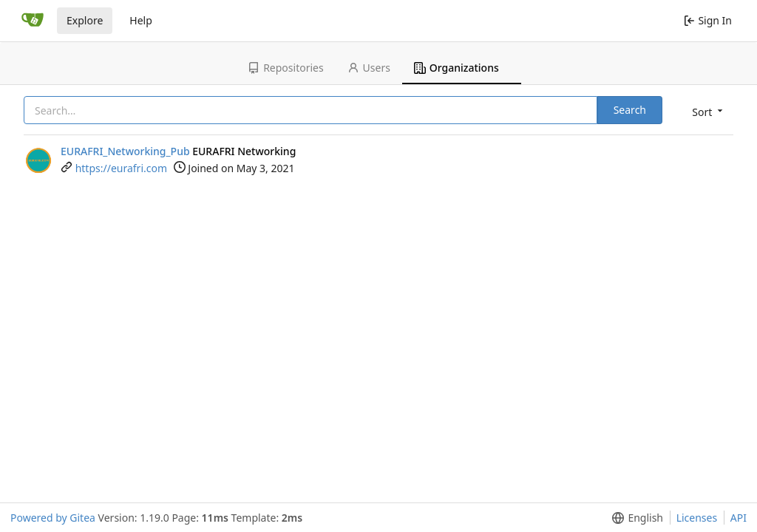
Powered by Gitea (53, 518)
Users (369, 68)
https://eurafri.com (121, 168)
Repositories (285, 68)
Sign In (708, 20)
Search (630, 110)
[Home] (33, 21)
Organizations (456, 68)
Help (141, 20)
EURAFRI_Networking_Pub (125, 151)
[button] (706, 111)
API (739, 518)
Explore (85, 20)
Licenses (697, 518)
